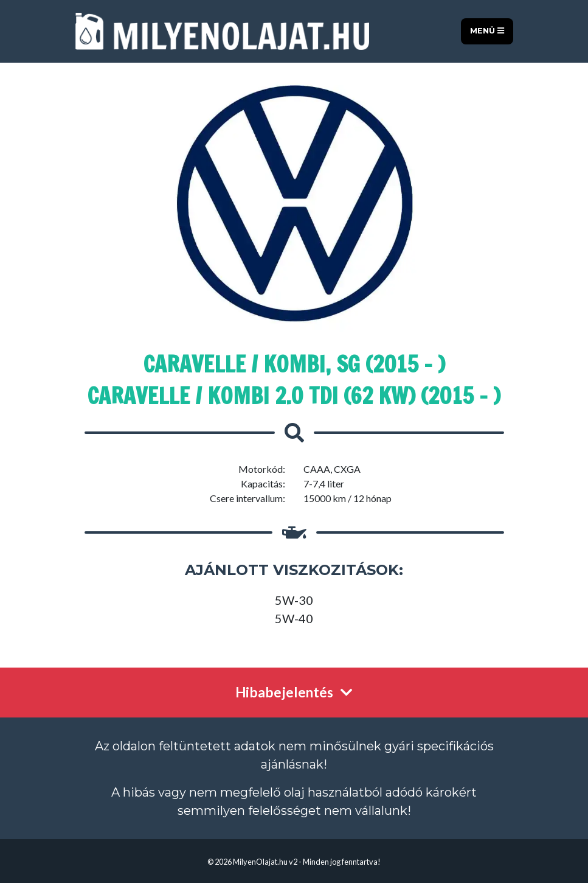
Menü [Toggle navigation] (487, 31)
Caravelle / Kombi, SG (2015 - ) (294, 364)
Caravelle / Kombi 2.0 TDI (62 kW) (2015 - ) (294, 396)
